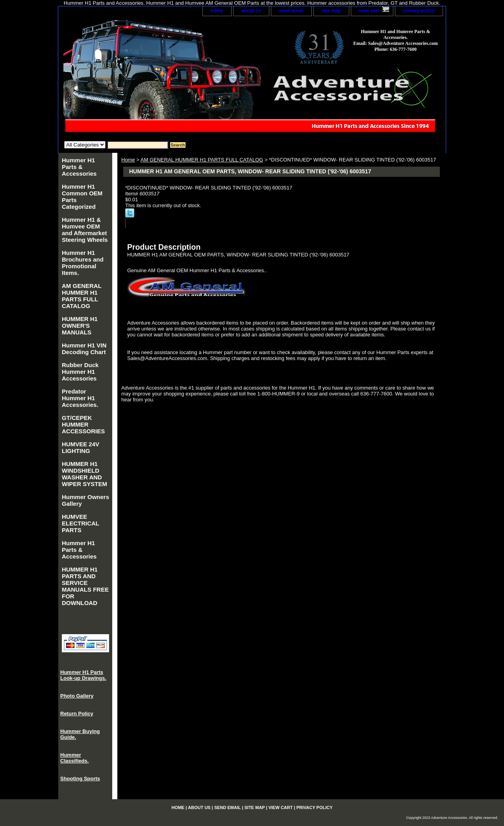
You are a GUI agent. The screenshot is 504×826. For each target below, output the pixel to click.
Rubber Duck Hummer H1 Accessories (80, 372)
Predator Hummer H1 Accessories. (80, 398)
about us (251, 11)
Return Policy (77, 714)
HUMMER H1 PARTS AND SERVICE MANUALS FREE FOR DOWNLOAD (85, 586)
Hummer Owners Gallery (85, 500)
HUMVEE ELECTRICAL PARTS (81, 523)
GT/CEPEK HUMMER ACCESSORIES (83, 424)
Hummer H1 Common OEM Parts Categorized (82, 197)
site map (331, 11)
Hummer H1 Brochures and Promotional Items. (83, 263)
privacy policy (419, 11)
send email (291, 11)
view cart (369, 11)
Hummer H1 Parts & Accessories (79, 167)
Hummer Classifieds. (74, 758)
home (217, 11)
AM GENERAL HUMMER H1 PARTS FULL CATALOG (202, 160)
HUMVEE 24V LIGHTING (81, 447)
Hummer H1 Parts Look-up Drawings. (83, 675)
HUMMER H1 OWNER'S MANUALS (80, 326)
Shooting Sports (80, 779)
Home (128, 160)
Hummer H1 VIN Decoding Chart (84, 349)
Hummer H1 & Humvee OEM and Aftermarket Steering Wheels (85, 230)
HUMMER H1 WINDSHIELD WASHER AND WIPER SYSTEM (84, 474)
